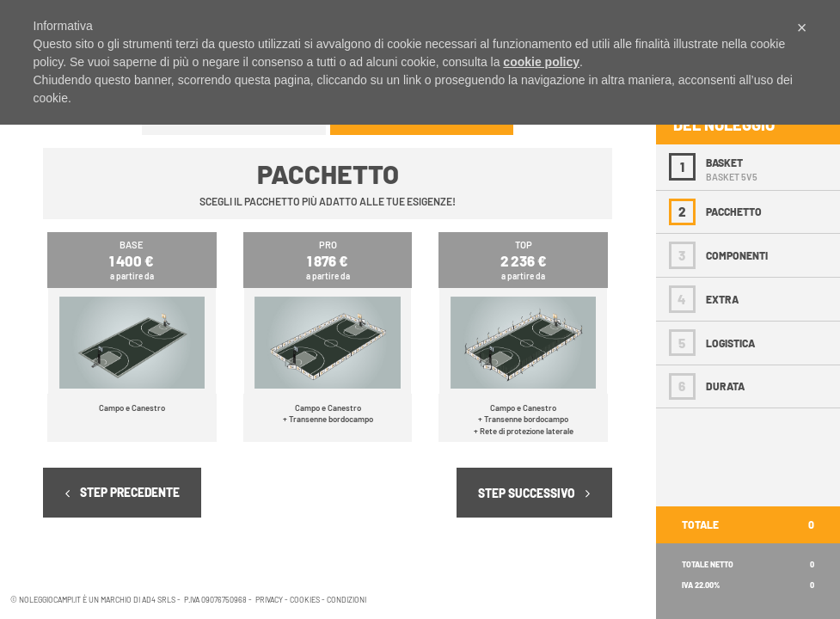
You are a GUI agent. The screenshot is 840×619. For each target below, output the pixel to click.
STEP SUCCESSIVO (534, 493)
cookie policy (541, 62)
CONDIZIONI (346, 600)
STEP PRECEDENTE (123, 492)
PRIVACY (269, 600)
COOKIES (304, 600)
